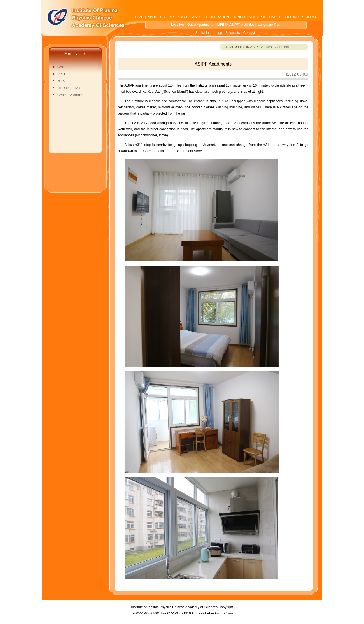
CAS (61, 67)
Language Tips (269, 25)
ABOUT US (156, 17)
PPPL (62, 74)
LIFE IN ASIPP (249, 47)
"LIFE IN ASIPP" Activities (235, 25)
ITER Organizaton (71, 88)
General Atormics (70, 95)
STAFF (196, 17)
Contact (249, 33)
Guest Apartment (200, 25)
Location (177, 25)
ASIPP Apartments (213, 64)
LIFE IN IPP (294, 17)
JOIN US (313, 17)
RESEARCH (178, 17)
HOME (138, 17)
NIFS (61, 81)
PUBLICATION (271, 17)
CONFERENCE (244, 17)
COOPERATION (217, 17)
